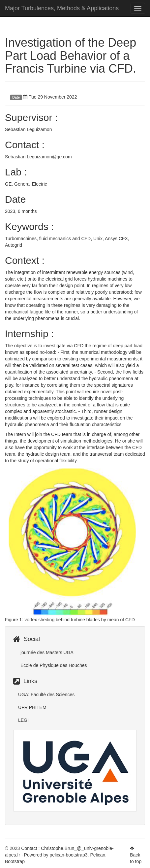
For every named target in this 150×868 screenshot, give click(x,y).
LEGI (23, 720)
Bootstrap (15, 861)
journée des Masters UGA (46, 652)
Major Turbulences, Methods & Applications (62, 8)
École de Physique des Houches (53, 665)
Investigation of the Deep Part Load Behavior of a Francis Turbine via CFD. (71, 56)
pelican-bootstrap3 (68, 855)
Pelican (98, 855)
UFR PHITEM (32, 707)
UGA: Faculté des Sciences (46, 695)
